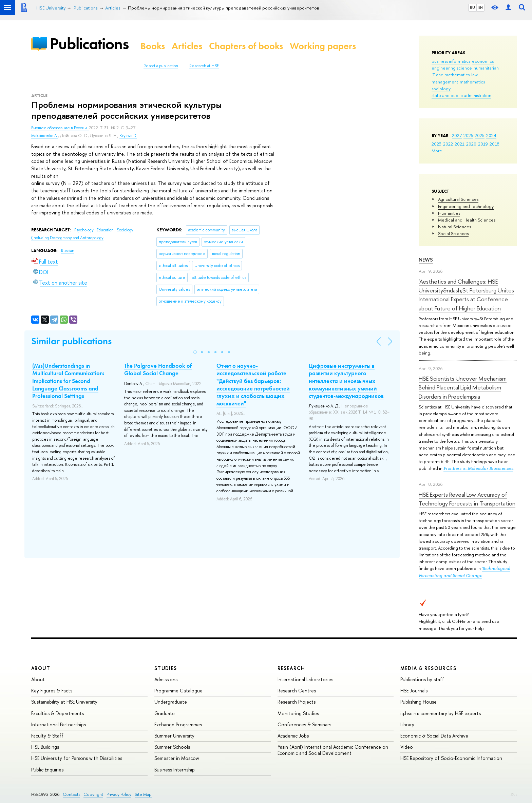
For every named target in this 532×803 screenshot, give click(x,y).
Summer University (174, 736)
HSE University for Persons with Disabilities (77, 758)
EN (481, 7)
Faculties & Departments (58, 713)
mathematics (472, 82)
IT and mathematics (451, 75)
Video (407, 747)
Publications (89, 44)
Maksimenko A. (45, 136)
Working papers (323, 46)
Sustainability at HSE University (64, 702)
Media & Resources (428, 668)
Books (153, 46)
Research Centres (297, 691)
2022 (448, 144)
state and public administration (461, 95)
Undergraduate (171, 702)
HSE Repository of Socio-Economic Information (451, 758)
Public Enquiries (47, 770)
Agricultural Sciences (458, 199)
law (474, 75)
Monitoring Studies (298, 713)
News (426, 260)
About (41, 668)
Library (407, 724)
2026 (468, 135)
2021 (460, 144)
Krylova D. (128, 136)
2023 (436, 144)
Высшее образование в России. (60, 128)
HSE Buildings (45, 747)
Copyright (93, 794)
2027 (457, 135)
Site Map (143, 794)
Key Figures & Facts (52, 691)
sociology (441, 89)
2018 (495, 144)
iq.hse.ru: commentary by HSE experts (441, 713)
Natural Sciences (454, 227)
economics (483, 61)
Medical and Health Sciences (467, 220)
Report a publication (161, 66)
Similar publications (71, 341)
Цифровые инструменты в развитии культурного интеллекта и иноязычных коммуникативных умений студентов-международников (346, 381)
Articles (187, 46)
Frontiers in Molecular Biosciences (478, 468)
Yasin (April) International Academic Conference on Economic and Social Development (333, 750)
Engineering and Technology (466, 206)
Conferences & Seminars (304, 724)
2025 (480, 135)
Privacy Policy (119, 794)
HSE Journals (414, 691)
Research (291, 668)
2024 (491, 135)
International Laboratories (305, 679)
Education (106, 230)
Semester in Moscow (177, 758)
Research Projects (297, 702)
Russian (68, 251)
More (437, 151)
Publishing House (419, 702)
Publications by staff (422, 679)
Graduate (165, 713)
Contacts (71, 794)
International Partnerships (59, 724)
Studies (166, 668)
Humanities (449, 213)
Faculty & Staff (47, 736)
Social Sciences (453, 233)
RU (472, 7)
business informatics (451, 61)
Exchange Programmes (178, 724)
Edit (514, 793)
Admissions (166, 679)
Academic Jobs (293, 736)
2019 (483, 144)
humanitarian (486, 68)
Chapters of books (246, 46)
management (445, 82)
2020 (471, 144)
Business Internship (175, 770)
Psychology (84, 230)
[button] (195, 352)
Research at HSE (204, 66)
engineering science (452, 68)
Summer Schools (172, 747)
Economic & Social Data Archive (434, 736)
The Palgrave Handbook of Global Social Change (158, 369)
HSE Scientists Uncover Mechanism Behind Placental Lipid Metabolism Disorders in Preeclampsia (463, 387)
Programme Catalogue (178, 691)
